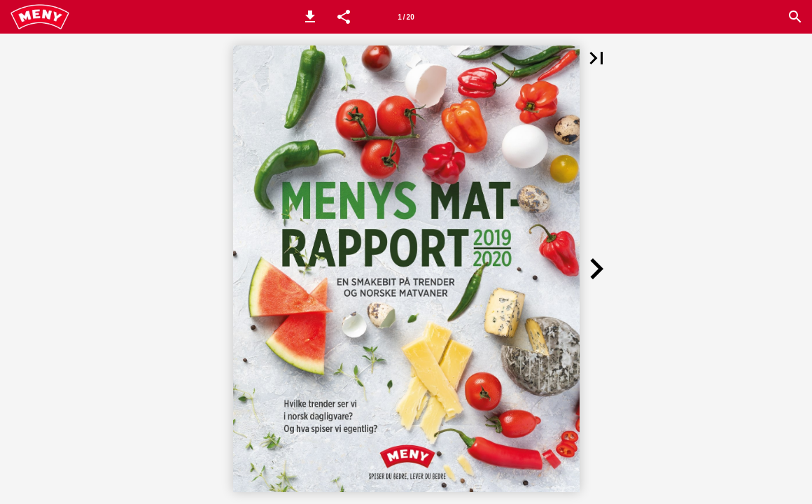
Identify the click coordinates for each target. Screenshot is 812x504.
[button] (310, 17)
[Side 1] (406, 17)
